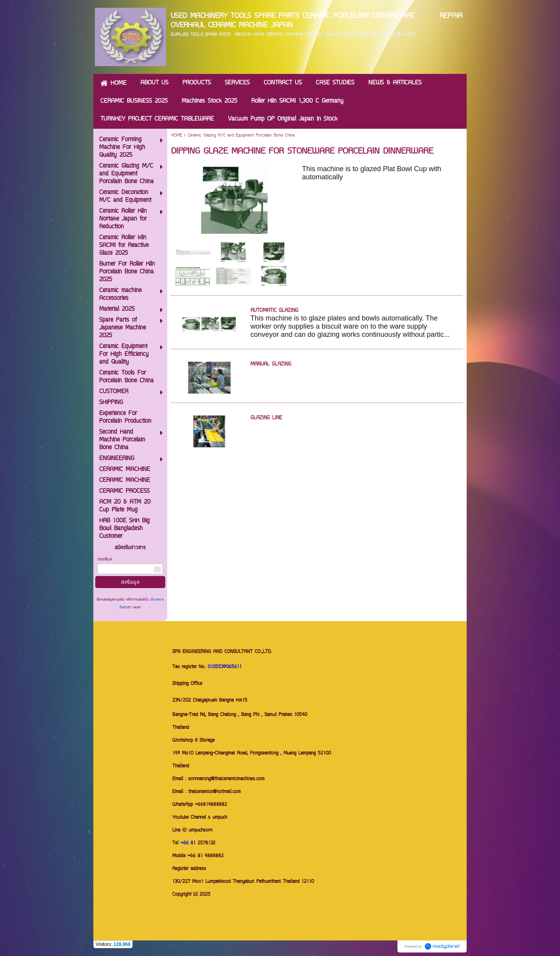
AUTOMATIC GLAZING (274, 311)
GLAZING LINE (266, 418)
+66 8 (187, 843)
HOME (177, 136)
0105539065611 (225, 667)
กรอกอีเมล (105, 559)
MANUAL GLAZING (271, 364)
